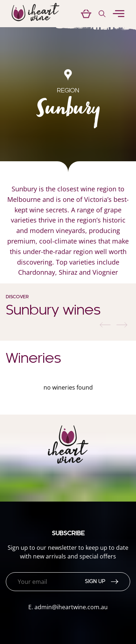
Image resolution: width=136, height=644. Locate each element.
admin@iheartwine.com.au (71, 607)
